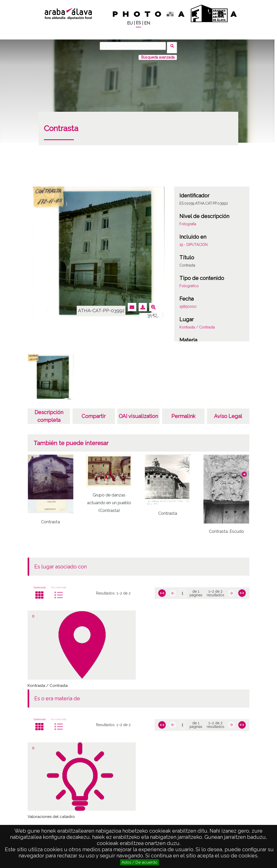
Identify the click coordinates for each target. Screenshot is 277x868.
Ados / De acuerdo (140, 862)
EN (147, 23)
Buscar (174, 46)
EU (130, 23)
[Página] (183, 590)
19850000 (188, 303)
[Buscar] (134, 46)
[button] (244, 471)
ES (138, 23)
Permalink (183, 413)
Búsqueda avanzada (158, 54)
